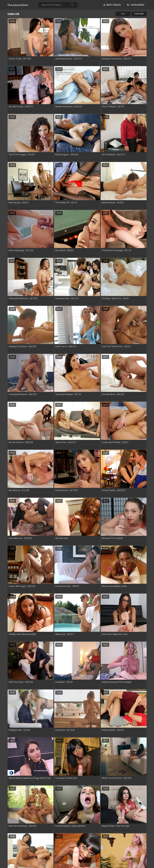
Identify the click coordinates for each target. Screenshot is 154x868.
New (123, 14)
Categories (136, 5)
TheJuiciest (18, 5)
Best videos (112, 5)
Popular (139, 14)
